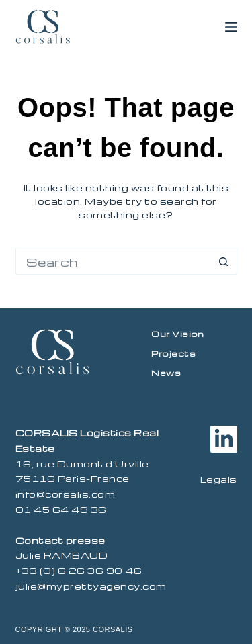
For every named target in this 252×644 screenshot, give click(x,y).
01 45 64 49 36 (61, 509)
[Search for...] (113, 261)
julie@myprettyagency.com (91, 586)
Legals (219, 479)
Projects (173, 353)
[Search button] (224, 261)
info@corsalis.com (66, 494)
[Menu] (231, 27)
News (166, 373)
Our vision (177, 334)
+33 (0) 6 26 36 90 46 (79, 570)
